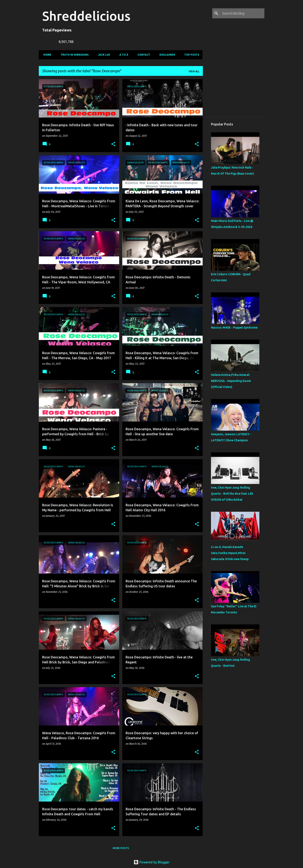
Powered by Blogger (151, 862)
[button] (113, 144)
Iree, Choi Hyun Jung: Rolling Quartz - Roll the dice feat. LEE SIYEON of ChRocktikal (232, 494)
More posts (121, 848)
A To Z (123, 55)
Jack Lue (103, 55)
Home (46, 55)
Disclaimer (166, 55)
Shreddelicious (86, 16)
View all (194, 71)
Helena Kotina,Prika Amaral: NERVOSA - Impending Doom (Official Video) (231, 381)
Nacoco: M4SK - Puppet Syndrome (234, 328)
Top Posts (190, 55)
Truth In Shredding (73, 55)
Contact (143, 55)
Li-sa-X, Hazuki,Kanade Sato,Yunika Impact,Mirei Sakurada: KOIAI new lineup (230, 553)
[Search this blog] (242, 13)
